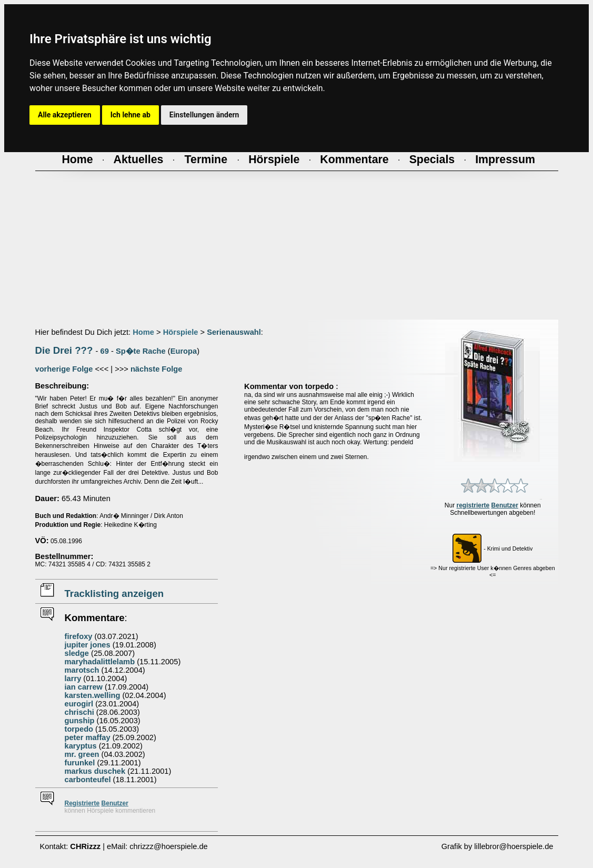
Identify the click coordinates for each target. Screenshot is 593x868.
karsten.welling (93, 695)
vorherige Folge (64, 369)
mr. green (82, 754)
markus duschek (95, 771)
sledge (77, 653)
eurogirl (79, 704)
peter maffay (88, 737)
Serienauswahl (234, 332)
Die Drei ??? (64, 350)
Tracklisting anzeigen (114, 593)
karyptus (81, 746)
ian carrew (84, 687)
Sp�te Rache (141, 351)
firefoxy (79, 636)
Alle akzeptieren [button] (65, 115)
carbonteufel (88, 780)
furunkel (80, 763)
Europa (184, 351)
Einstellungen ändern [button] (204, 115)
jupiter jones (88, 645)
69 (105, 351)
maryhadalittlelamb (100, 662)
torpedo (79, 729)
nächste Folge (157, 369)
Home (143, 332)
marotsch (82, 670)
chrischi (79, 712)
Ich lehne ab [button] (130, 115)
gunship (80, 721)
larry (73, 679)
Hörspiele (181, 332)
